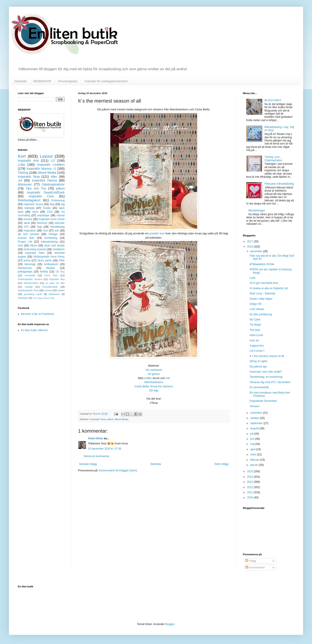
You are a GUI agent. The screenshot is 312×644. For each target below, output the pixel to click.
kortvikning (51, 238)
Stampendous (31, 283)
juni (253, 439)
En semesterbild (259, 387)
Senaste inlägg (88, 464)
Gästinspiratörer (53, 184)
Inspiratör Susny (33, 204)
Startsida (20, 81)
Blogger (170, 624)
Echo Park (51, 275)
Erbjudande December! (263, 401)
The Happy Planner (42, 298)
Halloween (54, 294)
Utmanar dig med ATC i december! (270, 382)
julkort (110, 419)
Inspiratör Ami (28, 161)
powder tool (157, 233)
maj (253, 444)
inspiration (30, 231)
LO (53, 161)
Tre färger (255, 325)
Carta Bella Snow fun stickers (154, 386)
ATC (27, 227)
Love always (257, 309)
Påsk (62, 260)
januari (255, 465)
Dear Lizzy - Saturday (262, 293)
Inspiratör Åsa (57, 279)
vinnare (28, 219)
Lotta (21, 165)
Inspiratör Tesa (98, 419)
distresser (25, 184)
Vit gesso (154, 374)
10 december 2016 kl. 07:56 (105, 449)
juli (252, 434)
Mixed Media (122, 419)
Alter (54, 177)
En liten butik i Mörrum (34, 330)
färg (52, 204)
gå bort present (28, 234)
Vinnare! (255, 406)
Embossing (58, 200)
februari (255, 460)
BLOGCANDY (273, 100)
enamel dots (26, 238)
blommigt (30, 264)
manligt (29, 287)
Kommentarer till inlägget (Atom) (118, 471)
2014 (250, 477)
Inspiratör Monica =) (41, 169)
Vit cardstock (154, 370)
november (257, 413)
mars (254, 454)
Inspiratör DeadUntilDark (46, 192)
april (253, 449)
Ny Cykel (255, 320)
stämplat (29, 208)
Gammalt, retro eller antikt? (266, 372)
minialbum (58, 249)
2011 (250, 492)
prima (27, 260)
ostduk (61, 290)
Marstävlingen (257, 211)
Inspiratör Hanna (44, 180)
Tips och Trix (36, 188)
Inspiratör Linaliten (51, 165)
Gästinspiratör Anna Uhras (49, 257)
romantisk (30, 275)
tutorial (61, 215)
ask (57, 231)
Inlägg (251, 561)
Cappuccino (257, 346)
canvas (48, 290)
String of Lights (259, 361)
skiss (35, 212)
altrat (27, 223)
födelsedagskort (29, 200)
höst (20, 246)
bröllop (44, 272)
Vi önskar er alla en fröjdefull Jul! (269, 288)
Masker (50, 268)
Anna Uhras (95, 438)
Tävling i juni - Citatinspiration (273, 159)
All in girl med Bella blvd (264, 283)
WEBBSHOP (42, 81)
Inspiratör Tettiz (35, 253)
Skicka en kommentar (96, 456)
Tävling (23, 173)
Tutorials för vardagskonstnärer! (106, 81)
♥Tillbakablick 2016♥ (262, 264)
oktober (255, 418)
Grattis (47, 208)
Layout (46, 156)
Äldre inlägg (221, 464)
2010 (250, 497)
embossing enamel (35, 249)
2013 (250, 482)
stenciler (60, 223)
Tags (40, 227)
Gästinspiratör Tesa (28, 290)
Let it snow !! (257, 351)
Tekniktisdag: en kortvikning (266, 377)
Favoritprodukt (50, 287)
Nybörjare (23, 298)
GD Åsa (60, 272)
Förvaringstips (68, 81)
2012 (250, 487)
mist (45, 231)
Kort (22, 156)
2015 (250, 471)
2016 (250, 247)
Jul (20, 180)
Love (252, 278)
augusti (255, 428)
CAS (50, 212)
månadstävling (49, 242)
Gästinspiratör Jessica (30, 279)
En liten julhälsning (261, 314)
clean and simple (54, 246)
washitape (43, 215)
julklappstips (25, 272)
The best (255, 330)
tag (63, 204)
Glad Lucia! (256, 335)
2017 (250, 241)
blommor (42, 223)
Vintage (53, 234)
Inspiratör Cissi (41, 196)
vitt (168, 378)
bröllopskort (51, 264)
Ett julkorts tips (258, 367)
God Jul (254, 341)
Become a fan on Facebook (38, 314)
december (257, 251)
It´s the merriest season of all (267, 356)
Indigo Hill (256, 304)
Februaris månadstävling (279, 184)
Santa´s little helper (261, 299)
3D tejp (154, 390)
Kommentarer (255, 568)
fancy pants (44, 260)
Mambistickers (154, 382)
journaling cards (33, 294)
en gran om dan (55, 283)
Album (33, 246)
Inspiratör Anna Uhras (52, 219)
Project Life (25, 242)
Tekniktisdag (57, 227)
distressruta (25, 268)
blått (148, 378)
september (257, 423)
